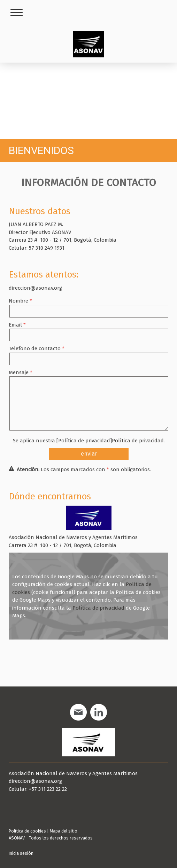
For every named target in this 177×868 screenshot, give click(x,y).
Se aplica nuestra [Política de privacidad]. (89, 441)
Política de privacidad (138, 441)
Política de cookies (27, 831)
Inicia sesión (21, 853)
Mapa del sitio (64, 831)
